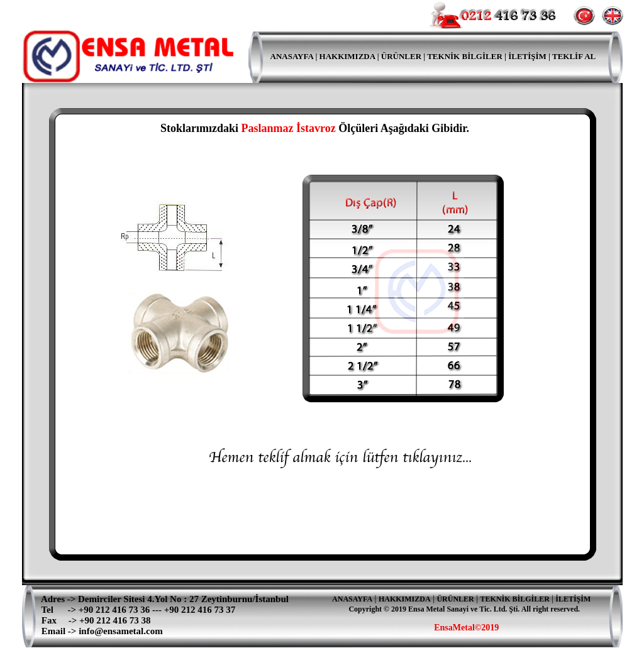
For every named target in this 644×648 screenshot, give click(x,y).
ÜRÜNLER (401, 56)
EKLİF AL (577, 56)
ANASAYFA (285, 56)
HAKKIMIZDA (347, 56)
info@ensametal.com (121, 631)
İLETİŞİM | (529, 56)
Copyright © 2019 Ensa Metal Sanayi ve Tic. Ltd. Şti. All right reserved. (464, 609)
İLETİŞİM (573, 599)
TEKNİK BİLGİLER (466, 56)
